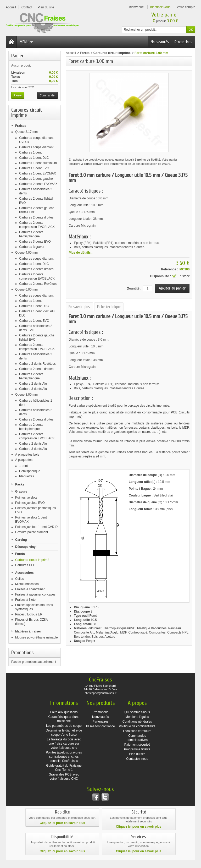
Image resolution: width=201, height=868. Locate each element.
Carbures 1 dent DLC (34, 158)
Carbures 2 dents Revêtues (38, 284)
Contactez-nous (137, 759)
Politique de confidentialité (137, 726)
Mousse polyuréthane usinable (37, 637)
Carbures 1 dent (30, 152)
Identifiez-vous (160, 7)
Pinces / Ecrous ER (29, 614)
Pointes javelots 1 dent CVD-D (36, 527)
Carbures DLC (25, 565)
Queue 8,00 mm (26, 395)
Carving (21, 540)
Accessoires (24, 573)
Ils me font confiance (100, 726)
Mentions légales (137, 717)
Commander (48, 95)
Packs (20, 484)
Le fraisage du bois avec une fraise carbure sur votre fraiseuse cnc (64, 744)
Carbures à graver (32, 247)
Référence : (169, 269)
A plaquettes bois (27, 455)
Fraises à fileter (26, 600)
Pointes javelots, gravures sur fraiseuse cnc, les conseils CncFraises (64, 757)
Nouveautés (160, 42)
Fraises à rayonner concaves (35, 594)
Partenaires (100, 722)
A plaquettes (24, 460)
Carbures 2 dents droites (36, 217)
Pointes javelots (26, 498)
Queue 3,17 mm (26, 132)
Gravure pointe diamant (32, 532)
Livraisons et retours (137, 731)
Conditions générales (137, 722)
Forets (20, 554)
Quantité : (134, 288)
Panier (17, 56)
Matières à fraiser (28, 631)
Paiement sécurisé (137, 745)
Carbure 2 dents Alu (33, 384)
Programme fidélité (137, 749)
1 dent (23, 466)
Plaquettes (27, 476)
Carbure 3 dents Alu (33, 389)
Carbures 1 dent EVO (34, 168)
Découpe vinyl (26, 547)
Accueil (71, 53)
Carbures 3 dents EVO (35, 242)
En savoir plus (79, 307)
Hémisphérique (30, 471)
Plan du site (137, 754)
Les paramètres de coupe (64, 726)
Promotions (183, 42)
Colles (19, 579)
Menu (26, 42)
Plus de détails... (81, 253)
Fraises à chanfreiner (30, 589)
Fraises (21, 126)
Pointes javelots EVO (30, 503)
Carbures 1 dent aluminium (38, 163)
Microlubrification (27, 584)
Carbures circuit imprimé (32, 560)
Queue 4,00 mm (26, 253)
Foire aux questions (64, 712)
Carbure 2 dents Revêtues (37, 364)
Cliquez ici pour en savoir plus (62, 823)
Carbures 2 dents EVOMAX (38, 184)
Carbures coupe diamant (36, 147)
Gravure (21, 492)
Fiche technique (109, 307)
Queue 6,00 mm (26, 290)
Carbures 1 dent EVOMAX (38, 173)
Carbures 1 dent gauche (36, 179)
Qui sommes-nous (137, 712)
